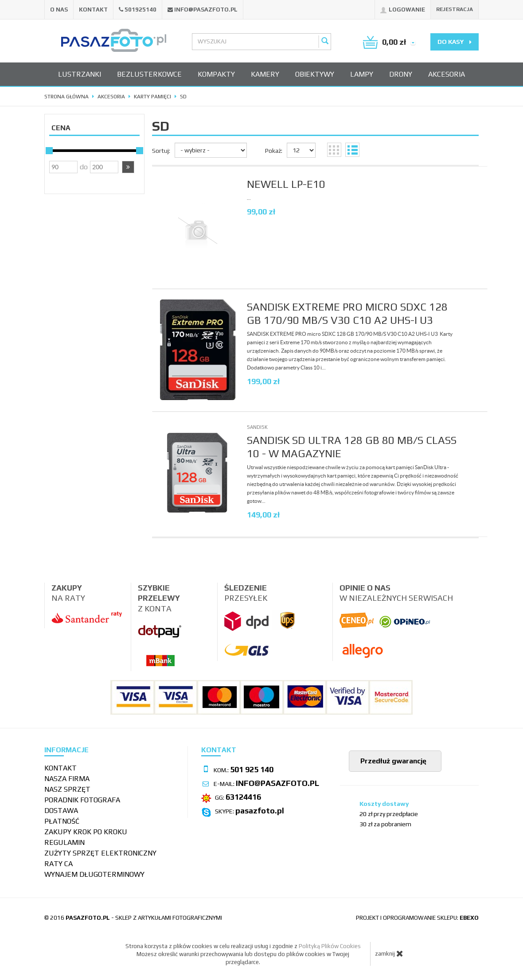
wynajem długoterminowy (94, 874)
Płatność (62, 821)
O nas (59, 10)
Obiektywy (315, 74)
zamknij (389, 953)
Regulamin (64, 842)
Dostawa (61, 811)
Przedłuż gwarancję (392, 761)
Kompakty (216, 74)
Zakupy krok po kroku (86, 832)
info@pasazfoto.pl (206, 10)
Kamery (265, 74)
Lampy (362, 74)
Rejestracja (455, 9)
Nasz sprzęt (67, 789)
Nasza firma (67, 779)
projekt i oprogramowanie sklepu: (417, 918)
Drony (401, 74)
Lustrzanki (80, 74)
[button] (128, 167)
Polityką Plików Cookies (330, 946)
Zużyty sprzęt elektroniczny (100, 853)
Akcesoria (447, 74)
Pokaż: (274, 151)
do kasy (455, 42)
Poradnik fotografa (82, 800)
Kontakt (93, 10)
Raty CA (59, 864)
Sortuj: (161, 151)
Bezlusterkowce (149, 74)
